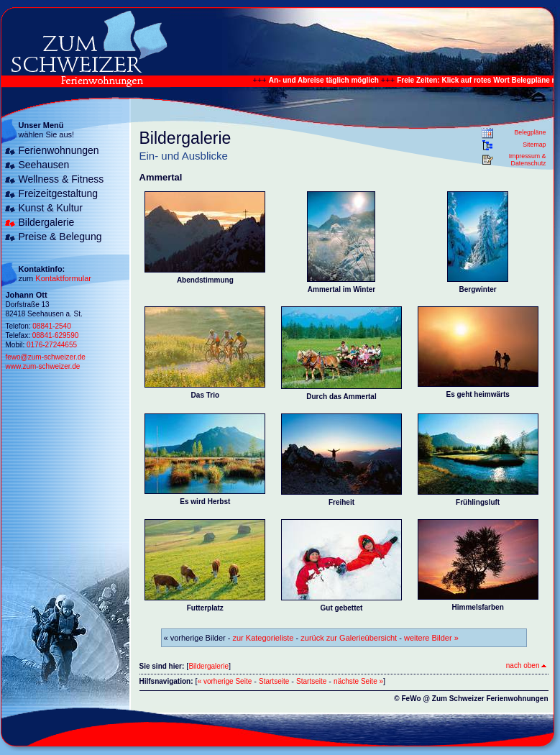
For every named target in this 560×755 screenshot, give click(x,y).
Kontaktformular (63, 278)
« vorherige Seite (225, 681)
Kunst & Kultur (51, 208)
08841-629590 (56, 335)
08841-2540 (51, 326)
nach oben (526, 665)
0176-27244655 (52, 345)
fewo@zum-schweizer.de (46, 357)
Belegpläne (530, 132)
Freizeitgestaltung (59, 193)
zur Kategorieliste (263, 638)
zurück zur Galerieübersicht (349, 638)
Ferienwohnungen (59, 150)
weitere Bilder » (431, 638)
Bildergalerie (47, 222)
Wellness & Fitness (61, 179)
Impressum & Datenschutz (528, 160)
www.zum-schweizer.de (43, 366)
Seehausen (44, 165)
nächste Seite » (358, 681)
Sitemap (534, 145)
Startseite (274, 681)
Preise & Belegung (60, 237)
